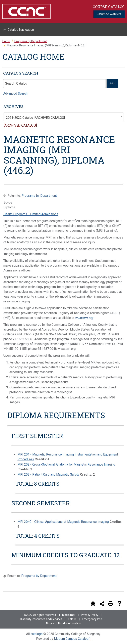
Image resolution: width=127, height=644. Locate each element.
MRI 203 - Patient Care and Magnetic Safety (48, 475)
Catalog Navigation (21, 30)
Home (6, 41)
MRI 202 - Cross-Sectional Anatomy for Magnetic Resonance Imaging (66, 464)
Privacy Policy (90, 615)
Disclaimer (69, 615)
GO (112, 83)
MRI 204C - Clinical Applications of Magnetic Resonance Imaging (63, 522)
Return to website (109, 14)
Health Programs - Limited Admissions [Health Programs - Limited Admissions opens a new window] (31, 214)
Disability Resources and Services (41, 619)
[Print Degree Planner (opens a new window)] (84, 603)
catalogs (37, 634)
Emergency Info (92, 619)
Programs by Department (39, 196)
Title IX (72, 619)
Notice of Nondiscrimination (64, 623)
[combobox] (63, 117)
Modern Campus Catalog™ (72, 639)
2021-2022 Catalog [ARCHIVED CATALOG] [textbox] (35, 118)
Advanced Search (15, 94)
